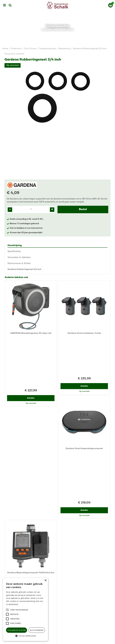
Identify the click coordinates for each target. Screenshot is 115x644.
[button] (19, 610)
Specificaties (14, 251)
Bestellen (31, 335)
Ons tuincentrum (57, 614)
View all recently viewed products (21, 501)
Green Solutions (58, 640)
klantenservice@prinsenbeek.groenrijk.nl (59, 548)
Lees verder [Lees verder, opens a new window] (24, 604)
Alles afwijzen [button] (37, 630)
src (10, 5)
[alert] (26, 609)
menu (5, 5)
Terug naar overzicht (14, 54)
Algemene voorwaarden (57, 592)
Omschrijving (15, 245)
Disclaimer (58, 598)
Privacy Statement (58, 595)
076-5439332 (59, 545)
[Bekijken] (110, 5)
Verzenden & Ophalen (19, 257)
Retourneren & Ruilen (19, 263)
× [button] (45, 580)
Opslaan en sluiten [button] (16, 630)
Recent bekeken (13, 416)
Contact (57, 611)
